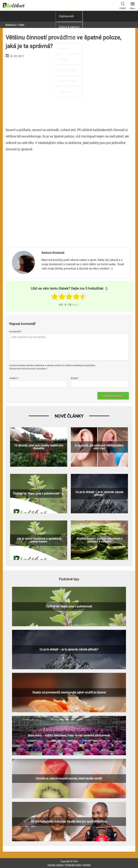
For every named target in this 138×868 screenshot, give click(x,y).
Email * (75, 378)
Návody (64, 59)
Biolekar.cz (11, 25)
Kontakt (87, 865)
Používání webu (73, 865)
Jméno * (14, 378)
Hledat (123, 5)
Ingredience (66, 91)
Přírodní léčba (67, 38)
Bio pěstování (67, 70)
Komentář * (16, 332)
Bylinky (63, 48)
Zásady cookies (56, 865)
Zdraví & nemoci (69, 27)
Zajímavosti (66, 16)
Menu (133, 5)
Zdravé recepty (68, 81)
